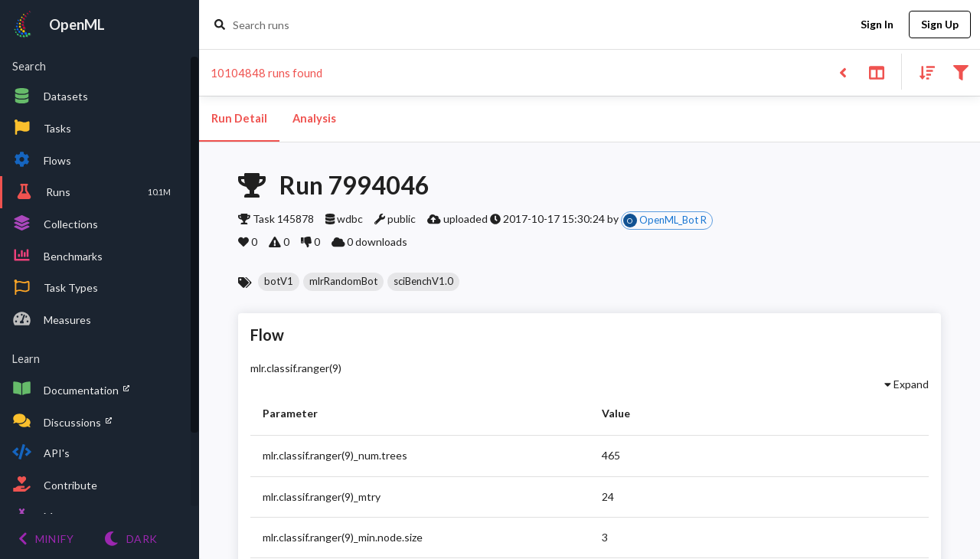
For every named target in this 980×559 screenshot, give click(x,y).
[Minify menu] (46, 539)
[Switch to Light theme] (131, 539)
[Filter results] (960, 72)
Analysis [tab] (314, 119)
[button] (279, 282)
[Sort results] (923, 72)
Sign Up (940, 25)
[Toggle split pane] (876, 72)
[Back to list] (843, 72)
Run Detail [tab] (239, 119)
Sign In (877, 25)
